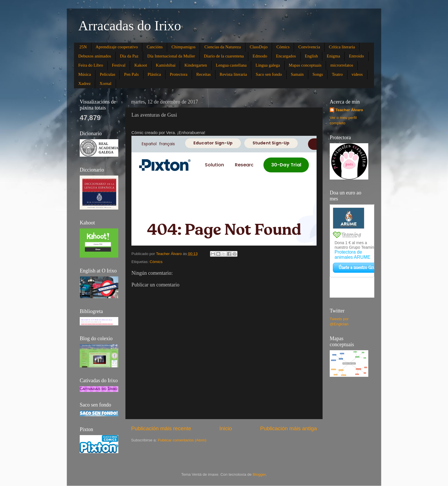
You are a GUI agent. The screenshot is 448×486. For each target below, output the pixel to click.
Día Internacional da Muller (171, 56)
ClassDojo (259, 47)
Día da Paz (129, 56)
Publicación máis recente (161, 428)
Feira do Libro (91, 65)
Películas (107, 74)
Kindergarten (196, 65)
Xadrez (84, 83)
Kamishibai (166, 65)
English (311, 56)
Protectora (179, 74)
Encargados (286, 56)
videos (357, 74)
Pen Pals (131, 74)
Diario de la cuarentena (224, 56)
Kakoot (141, 65)
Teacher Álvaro (349, 110)
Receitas (204, 74)
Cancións (155, 47)
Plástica (154, 74)
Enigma (333, 56)
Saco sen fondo (269, 74)
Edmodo (260, 56)
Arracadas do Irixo (130, 26)
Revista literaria (233, 74)
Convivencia (309, 47)
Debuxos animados (95, 56)
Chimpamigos (183, 47)
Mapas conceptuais (305, 65)
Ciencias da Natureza (222, 47)
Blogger (259, 474)
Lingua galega (268, 65)
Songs (318, 74)
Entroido (356, 56)
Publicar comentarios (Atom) (182, 440)
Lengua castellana (231, 65)
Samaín (297, 74)
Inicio (226, 428)
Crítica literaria (342, 47)
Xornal (105, 83)
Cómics (283, 47)
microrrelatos (342, 65)
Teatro (337, 74)
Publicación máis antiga (289, 428)
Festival (119, 65)
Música (85, 74)
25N (83, 47)
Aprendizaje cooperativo (117, 47)
